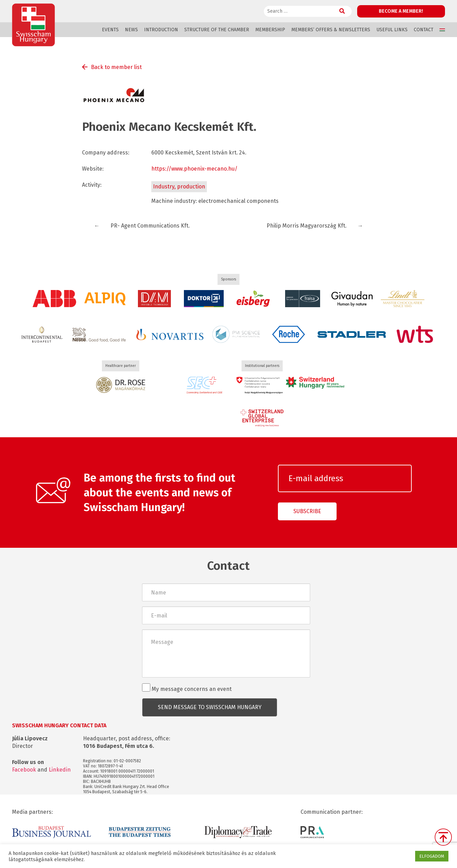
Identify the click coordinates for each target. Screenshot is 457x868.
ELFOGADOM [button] (432, 856)
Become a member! (401, 11)
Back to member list (116, 67)
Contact (424, 30)
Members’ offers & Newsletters (331, 30)
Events (110, 30)
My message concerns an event (187, 688)
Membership (270, 30)
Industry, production (179, 187)
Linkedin (60, 770)
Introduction (161, 30)
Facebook (24, 770)
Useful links (392, 30)
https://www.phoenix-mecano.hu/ (194, 169)
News (131, 30)
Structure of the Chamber (217, 30)
